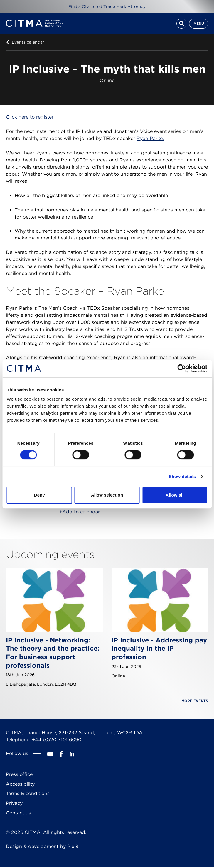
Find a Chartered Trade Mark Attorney (107, 6)
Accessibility (20, 785)
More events (195, 701)
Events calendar (28, 43)
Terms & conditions (28, 794)
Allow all (175, 495)
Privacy (14, 804)
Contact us (18, 813)
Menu (199, 24)
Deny (39, 495)
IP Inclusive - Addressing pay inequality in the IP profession (159, 649)
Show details (182, 476)
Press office (19, 775)
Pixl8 (73, 847)
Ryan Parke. (150, 139)
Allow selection (107, 495)
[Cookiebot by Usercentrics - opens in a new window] (182, 369)
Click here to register (30, 118)
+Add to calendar (80, 512)
